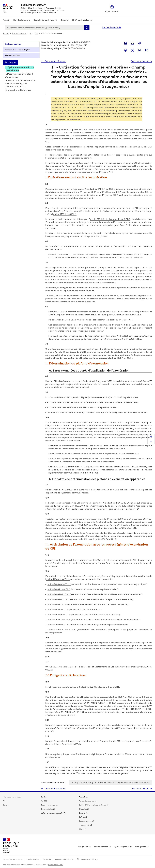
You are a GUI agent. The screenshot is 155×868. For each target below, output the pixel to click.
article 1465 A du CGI (58, 614)
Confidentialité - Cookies (64, 859)
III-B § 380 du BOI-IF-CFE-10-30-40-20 (130, 412)
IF (31, 33)
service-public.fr (101, 847)
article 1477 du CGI (105, 539)
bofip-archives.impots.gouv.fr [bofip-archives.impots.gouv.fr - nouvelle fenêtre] (52, 813)
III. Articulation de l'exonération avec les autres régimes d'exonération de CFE (20, 83)
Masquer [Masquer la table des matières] (12, 62)
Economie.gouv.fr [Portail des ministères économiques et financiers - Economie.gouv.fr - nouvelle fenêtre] (85, 821)
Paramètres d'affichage (89, 859)
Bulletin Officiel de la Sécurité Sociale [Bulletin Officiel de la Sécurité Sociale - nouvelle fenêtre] (93, 805)
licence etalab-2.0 (54, 865)
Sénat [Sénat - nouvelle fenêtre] (81, 829)
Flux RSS (44, 801)
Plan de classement (19, 33)
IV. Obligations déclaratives (18, 90)
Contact (6, 805)
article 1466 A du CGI (100, 130)
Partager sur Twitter (133, 50)
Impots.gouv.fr (84, 825)
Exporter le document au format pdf (126, 43)
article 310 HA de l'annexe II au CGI (109, 219)
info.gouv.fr (83, 847)
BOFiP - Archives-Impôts (82, 20)
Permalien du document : (53, 782)
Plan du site (47, 859)
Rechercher (87, 28)
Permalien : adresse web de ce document (140, 43)
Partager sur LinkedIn (140, 50)
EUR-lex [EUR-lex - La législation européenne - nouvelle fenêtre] (82, 817)
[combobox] (45, 28)
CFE (36, 33)
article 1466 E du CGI (61, 630)
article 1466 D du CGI (58, 624)
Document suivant (140, 61)
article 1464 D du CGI (58, 594)
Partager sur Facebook (126, 50)
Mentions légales (33, 859)
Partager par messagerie (147, 50)
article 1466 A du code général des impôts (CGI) (97, 98)
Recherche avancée (112, 27)
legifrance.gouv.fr (122, 847)
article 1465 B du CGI (58, 619)
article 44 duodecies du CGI (70, 352)
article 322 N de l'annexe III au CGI (100, 687)
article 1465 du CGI (57, 609)
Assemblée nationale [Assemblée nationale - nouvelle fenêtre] (87, 801)
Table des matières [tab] (13, 44)
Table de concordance (49, 805)
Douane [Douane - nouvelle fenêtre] (82, 813)
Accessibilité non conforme (13, 859)
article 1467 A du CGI (64, 214)
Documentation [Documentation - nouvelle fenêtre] (47, 809)
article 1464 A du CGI (58, 584)
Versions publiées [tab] (12, 56)
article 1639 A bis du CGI (65, 107)
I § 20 (75, 522)
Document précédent (55, 61)
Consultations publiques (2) (45, 20)
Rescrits (65, 20)
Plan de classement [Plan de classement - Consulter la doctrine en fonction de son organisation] (22, 20)
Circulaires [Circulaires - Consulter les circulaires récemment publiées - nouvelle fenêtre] (83, 809)
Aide (5, 801)
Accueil (6, 20)
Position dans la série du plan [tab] (18, 50)
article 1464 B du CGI (58, 589)
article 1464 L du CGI (58, 604)
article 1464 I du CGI (57, 599)
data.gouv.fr (141, 847)
